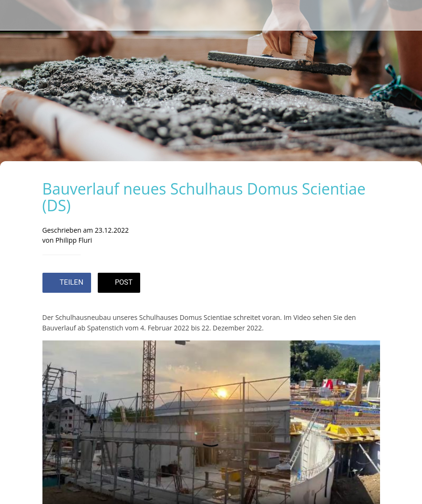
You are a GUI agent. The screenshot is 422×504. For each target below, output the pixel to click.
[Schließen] (15, 15)
